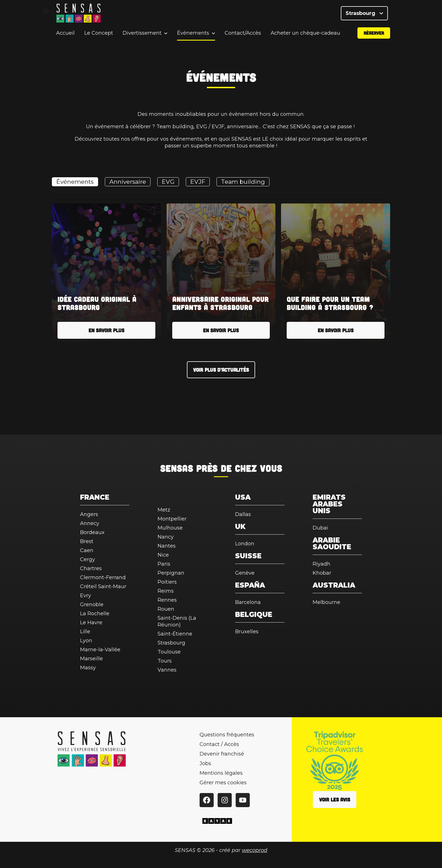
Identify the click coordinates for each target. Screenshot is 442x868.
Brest (87, 541)
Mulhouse (170, 528)
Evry (86, 595)
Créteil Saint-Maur (103, 586)
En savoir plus (106, 330)
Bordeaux (92, 532)
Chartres (91, 568)
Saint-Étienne (175, 634)
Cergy (88, 559)
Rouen (166, 609)
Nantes (167, 546)
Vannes (167, 670)
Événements (193, 35)
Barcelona (248, 602)
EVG (168, 182)
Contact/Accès (243, 35)
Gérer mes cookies (223, 783)
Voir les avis (335, 800)
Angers (89, 514)
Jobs (205, 763)
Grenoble (92, 604)
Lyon (86, 641)
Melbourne (326, 602)
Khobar (322, 573)
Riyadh (321, 564)
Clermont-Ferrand (103, 577)
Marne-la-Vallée (100, 650)
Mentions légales (221, 773)
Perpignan (171, 573)
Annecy (90, 523)
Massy (88, 668)
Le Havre (91, 623)
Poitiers (167, 582)
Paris (164, 564)
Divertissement (142, 35)
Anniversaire (128, 182)
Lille (85, 632)
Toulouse (169, 652)
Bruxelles (247, 632)
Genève (245, 573)
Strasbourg (364, 14)
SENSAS (177, 468)
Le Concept (99, 35)
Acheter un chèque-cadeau (305, 35)
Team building (243, 182)
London (245, 544)
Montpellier (172, 519)
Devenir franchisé (222, 754)
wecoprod (255, 850)
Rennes (167, 600)
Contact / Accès (219, 744)
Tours (165, 661)
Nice (163, 555)
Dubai (320, 528)
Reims (166, 591)
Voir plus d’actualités (221, 370)
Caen (87, 550)
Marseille (91, 659)
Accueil (65, 35)
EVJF (198, 182)
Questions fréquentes (227, 735)
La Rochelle (95, 614)
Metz (164, 510)
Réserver (374, 35)
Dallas (243, 514)
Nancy (166, 537)
